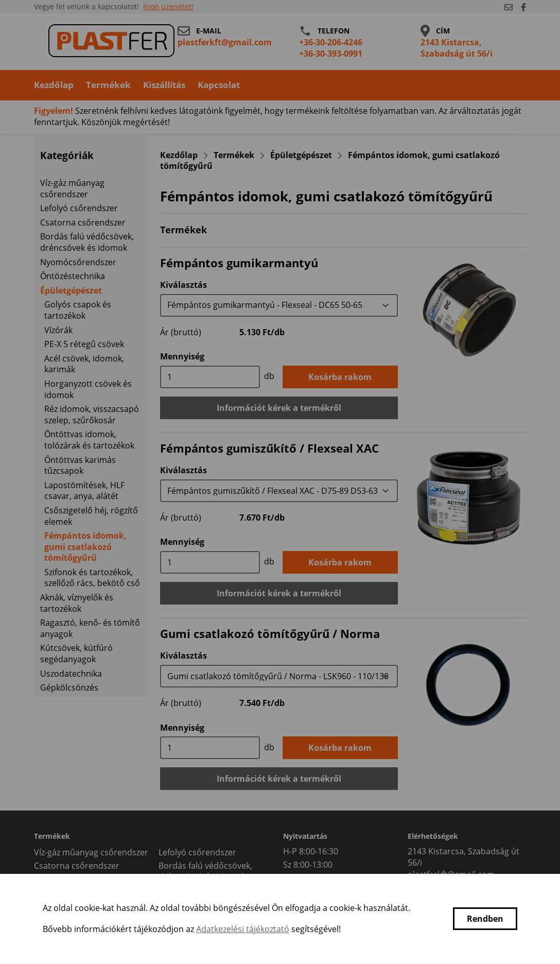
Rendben (485, 919)
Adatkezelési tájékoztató (243, 929)
